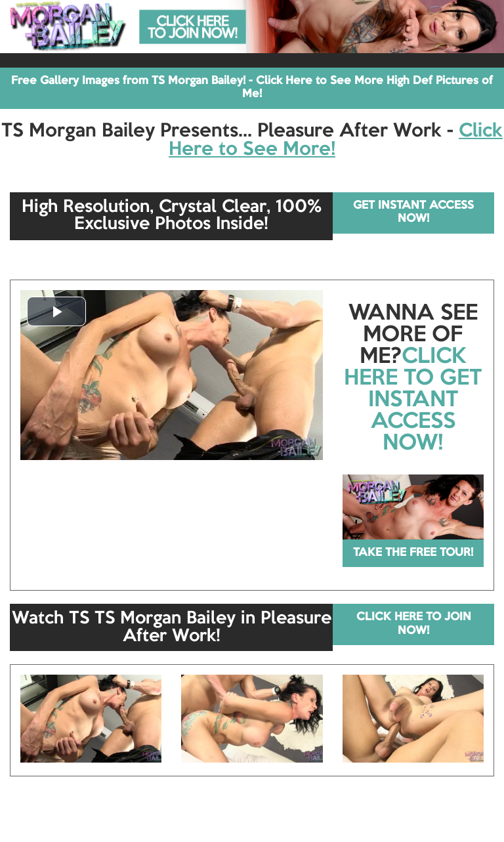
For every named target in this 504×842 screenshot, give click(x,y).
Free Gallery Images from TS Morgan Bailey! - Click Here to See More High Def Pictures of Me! (252, 88)
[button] (56, 311)
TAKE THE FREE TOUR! (413, 553)
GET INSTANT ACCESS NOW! (413, 212)
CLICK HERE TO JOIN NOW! (414, 624)
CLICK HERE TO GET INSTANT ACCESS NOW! (413, 400)
